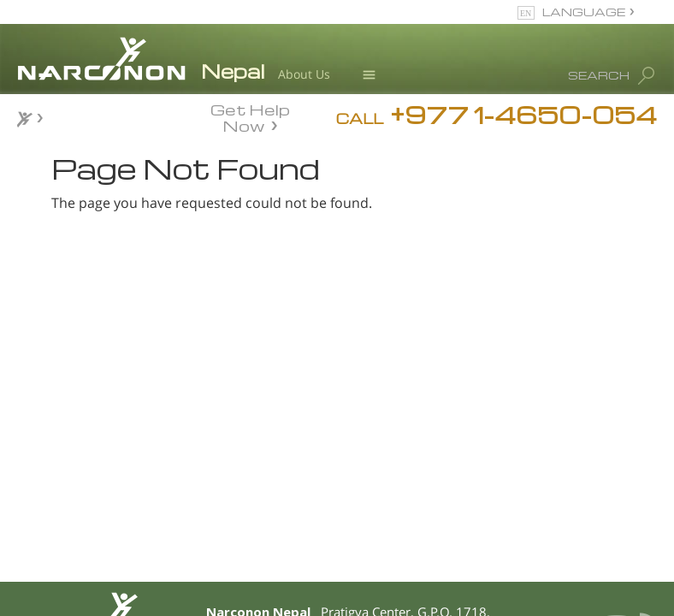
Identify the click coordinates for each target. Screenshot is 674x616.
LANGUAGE (584, 12)
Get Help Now (250, 116)
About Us (304, 74)
